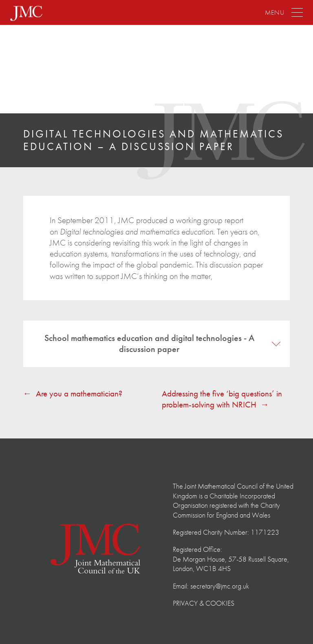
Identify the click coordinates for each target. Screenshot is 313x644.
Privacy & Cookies (204, 603)
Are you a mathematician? (79, 393)
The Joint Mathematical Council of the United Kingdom (55, 70)
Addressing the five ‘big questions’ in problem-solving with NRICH (222, 399)
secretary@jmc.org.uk (220, 586)
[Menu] (284, 13)
